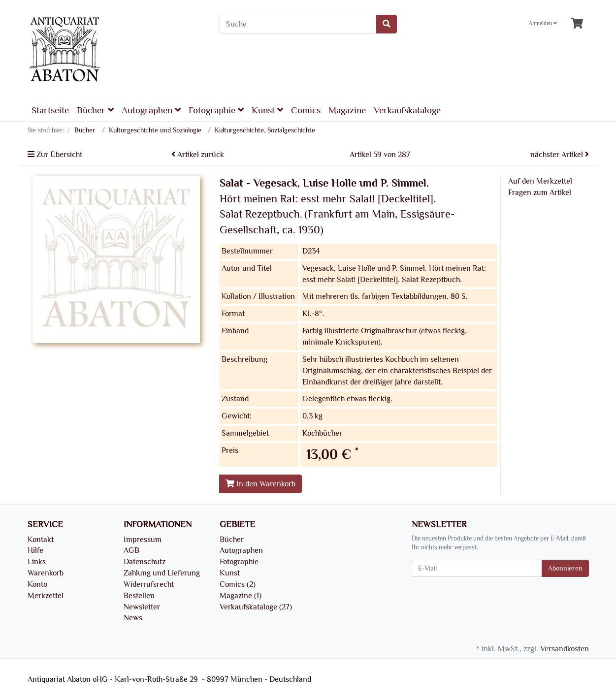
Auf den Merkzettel (540, 181)
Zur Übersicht (55, 155)
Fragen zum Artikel (540, 192)
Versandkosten (565, 649)
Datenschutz (145, 562)
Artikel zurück (198, 155)
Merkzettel (46, 596)
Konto (37, 584)
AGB (131, 550)
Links (37, 562)
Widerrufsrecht (149, 584)
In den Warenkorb (260, 484)
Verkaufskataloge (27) (256, 607)
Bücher (95, 110)
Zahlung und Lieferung (162, 573)
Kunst (267, 110)
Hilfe (35, 550)
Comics (306, 110)
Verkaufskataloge (407, 110)
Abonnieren (565, 568)
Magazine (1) (241, 596)
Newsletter (142, 607)
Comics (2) (238, 584)
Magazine (347, 110)
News (133, 618)
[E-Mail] (477, 568)
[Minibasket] (577, 24)
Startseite (50, 110)
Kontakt (41, 540)
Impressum (143, 540)
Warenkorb (46, 573)
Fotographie (216, 110)
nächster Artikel (560, 155)
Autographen (151, 110)
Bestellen (139, 596)
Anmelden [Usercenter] (543, 23)
